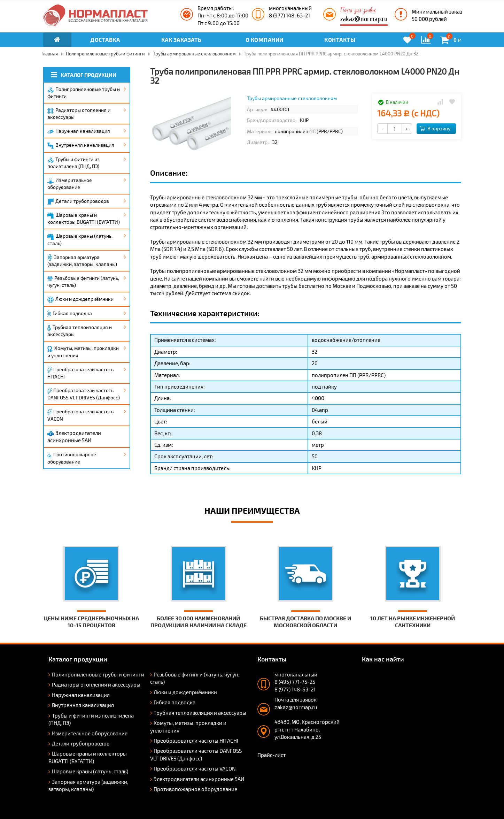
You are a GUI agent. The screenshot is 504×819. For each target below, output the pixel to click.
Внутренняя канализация (81, 145)
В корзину (435, 128)
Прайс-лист (272, 755)
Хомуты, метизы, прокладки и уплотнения (83, 352)
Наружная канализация (79, 131)
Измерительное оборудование (70, 183)
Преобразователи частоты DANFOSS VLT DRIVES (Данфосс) (84, 394)
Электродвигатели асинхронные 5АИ (74, 437)
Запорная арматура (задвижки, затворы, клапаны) (82, 261)
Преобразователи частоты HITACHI (81, 373)
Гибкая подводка (70, 314)
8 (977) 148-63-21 (289, 15)
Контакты (340, 40)
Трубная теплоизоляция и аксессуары (80, 331)
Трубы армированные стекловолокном (292, 98)
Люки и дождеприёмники (80, 299)
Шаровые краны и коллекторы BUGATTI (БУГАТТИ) (84, 218)
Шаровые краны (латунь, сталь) (80, 239)
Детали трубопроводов (78, 201)
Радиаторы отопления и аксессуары (79, 113)
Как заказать (181, 40)
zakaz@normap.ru (364, 19)
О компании (265, 40)
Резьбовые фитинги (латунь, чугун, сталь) (83, 281)
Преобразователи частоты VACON (81, 415)
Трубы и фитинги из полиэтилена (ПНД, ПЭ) (73, 163)
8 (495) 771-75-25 (295, 682)
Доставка (105, 40)
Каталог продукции (84, 75)
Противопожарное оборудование (72, 458)
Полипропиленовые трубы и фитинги (84, 93)
